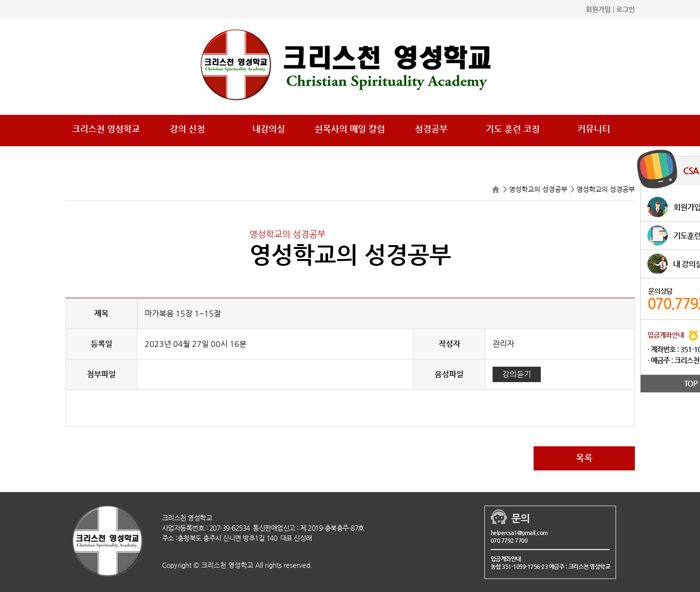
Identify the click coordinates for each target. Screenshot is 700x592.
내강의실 (269, 129)
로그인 (625, 9)
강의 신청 (187, 129)
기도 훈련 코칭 (513, 129)
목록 (584, 458)
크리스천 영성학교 (106, 129)
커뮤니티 (594, 129)
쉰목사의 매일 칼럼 (350, 129)
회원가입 (598, 9)
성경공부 (431, 129)
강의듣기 (517, 374)
